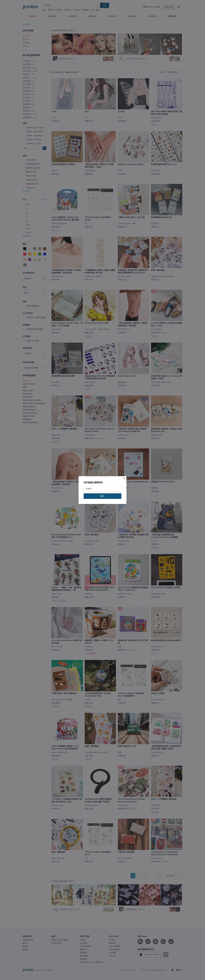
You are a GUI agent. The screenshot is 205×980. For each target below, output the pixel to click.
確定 (102, 496)
